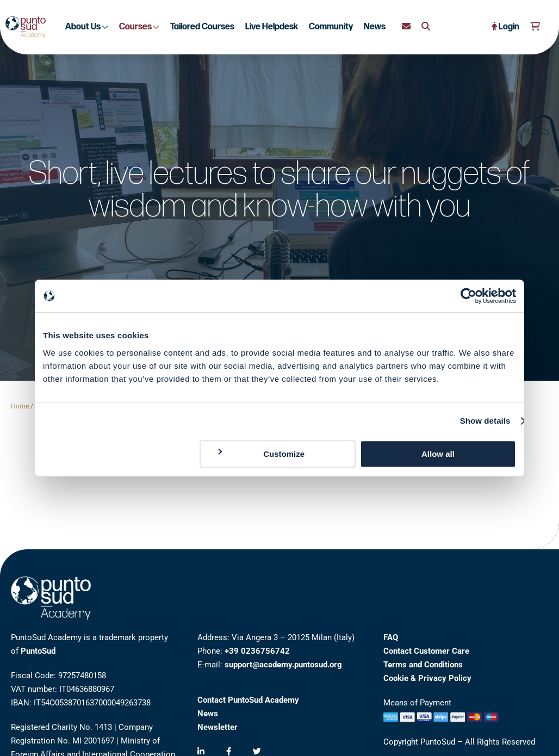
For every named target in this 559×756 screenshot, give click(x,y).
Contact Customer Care (426, 651)
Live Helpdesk (272, 27)
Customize (260, 453)
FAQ (391, 637)
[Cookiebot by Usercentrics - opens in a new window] (468, 296)
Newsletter (218, 727)
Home (20, 406)
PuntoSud (38, 651)
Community (331, 27)
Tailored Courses (202, 27)
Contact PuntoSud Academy (248, 700)
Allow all (438, 454)
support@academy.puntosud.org (283, 665)
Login (505, 27)
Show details (485, 421)
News (375, 27)
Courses (139, 27)
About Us (87, 27)
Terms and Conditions (423, 665)
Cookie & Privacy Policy (427, 678)
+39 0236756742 (257, 651)
